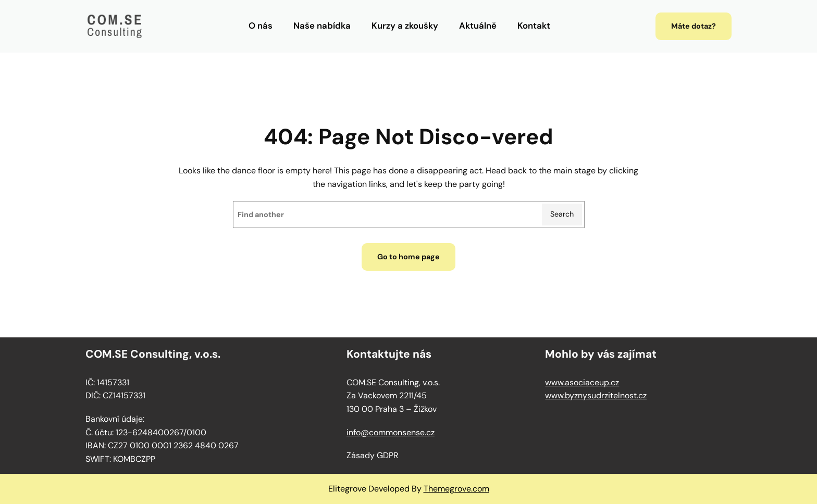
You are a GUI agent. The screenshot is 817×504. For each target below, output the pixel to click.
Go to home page (408, 257)
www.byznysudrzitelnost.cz (596, 395)
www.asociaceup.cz (582, 382)
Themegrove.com (456, 489)
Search (562, 214)
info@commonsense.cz (391, 432)
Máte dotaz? (694, 26)
